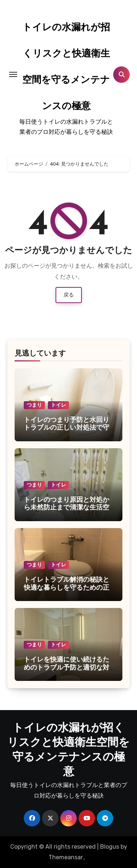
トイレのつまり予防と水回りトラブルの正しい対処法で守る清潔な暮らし (66, 428)
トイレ (58, 405)
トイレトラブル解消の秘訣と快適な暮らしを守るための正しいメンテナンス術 (66, 588)
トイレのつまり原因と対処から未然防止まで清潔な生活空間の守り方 (66, 508)
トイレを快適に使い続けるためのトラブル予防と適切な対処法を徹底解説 (66, 668)
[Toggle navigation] (13, 74)
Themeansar (66, 857)
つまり (34, 405)
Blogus (110, 847)
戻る (69, 295)
